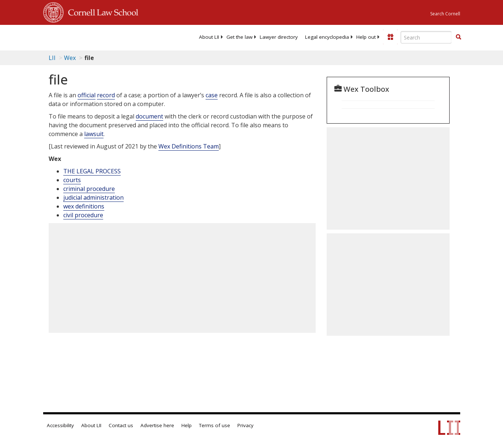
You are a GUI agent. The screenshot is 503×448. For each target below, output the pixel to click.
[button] (458, 37)
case (212, 95)
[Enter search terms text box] (426, 37)
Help (187, 425)
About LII (209, 37)
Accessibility (60, 425)
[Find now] (458, 37)
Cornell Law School (101, 11)
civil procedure (83, 215)
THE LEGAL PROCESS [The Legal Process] (92, 171)
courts (72, 180)
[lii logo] (72, 37)
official (87, 95)
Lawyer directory (279, 37)
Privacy (245, 425)
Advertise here (157, 425)
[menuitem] (209, 37)
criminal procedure (89, 189)
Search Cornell (445, 14)
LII (52, 58)
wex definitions (84, 206)
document (149, 116)
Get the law (239, 37)
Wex (70, 58)
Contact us (121, 425)
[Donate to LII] (390, 37)
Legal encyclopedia (327, 37)
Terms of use (215, 425)
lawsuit (94, 134)
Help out (366, 37)
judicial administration (93, 197)
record (106, 95)
